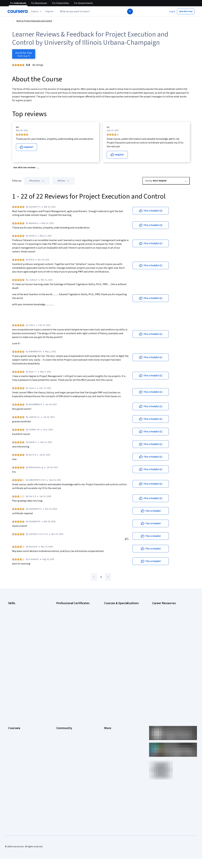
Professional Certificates (20, 702)
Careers (12, 688)
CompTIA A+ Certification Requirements (171, 616)
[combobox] (92, 11)
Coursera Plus (15, 697)
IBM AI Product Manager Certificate (73, 640)
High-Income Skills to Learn (165, 638)
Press (107, 674)
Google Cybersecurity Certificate (72, 612)
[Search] (130, 11)
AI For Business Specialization (118, 612)
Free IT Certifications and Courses (168, 634)
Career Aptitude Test (162, 607)
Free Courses (15, 740)
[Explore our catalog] (37, 11)
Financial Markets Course (116, 635)
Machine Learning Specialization (119, 640)
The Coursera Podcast (67, 693)
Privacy (108, 688)
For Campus (14, 726)
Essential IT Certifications (164, 629)
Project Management (18, 640)
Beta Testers (62, 683)
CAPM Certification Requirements (168, 612)
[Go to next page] (108, 577)
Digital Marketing (16, 626)
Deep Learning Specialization (118, 626)
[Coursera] (18, 11)
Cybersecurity (15, 616)
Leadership (13, 683)
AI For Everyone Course (115, 616)
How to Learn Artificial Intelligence (168, 643)
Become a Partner (17, 730)
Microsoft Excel (15, 635)
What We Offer (15, 678)
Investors (109, 678)
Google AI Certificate (66, 607)
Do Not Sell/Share (112, 726)
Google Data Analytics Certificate (72, 616)
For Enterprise (15, 716)
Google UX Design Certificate (70, 631)
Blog (58, 688)
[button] (49, 11)
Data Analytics (15, 621)
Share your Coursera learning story (25, 744)
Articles (108, 707)
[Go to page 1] (101, 577)
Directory (109, 711)
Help (106, 693)
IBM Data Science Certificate (70, 645)
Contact (108, 702)
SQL (10, 649)
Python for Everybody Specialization (121, 649)
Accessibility (110, 697)
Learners (60, 674)
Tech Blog (61, 697)
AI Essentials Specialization (117, 607)
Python (12, 645)
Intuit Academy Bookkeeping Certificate (75, 649)
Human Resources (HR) (19, 631)
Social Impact (14, 735)
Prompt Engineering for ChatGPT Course (123, 645)
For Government (16, 721)
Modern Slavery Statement (117, 721)
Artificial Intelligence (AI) (20, 612)
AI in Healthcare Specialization (118, 621)
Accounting (13, 607)
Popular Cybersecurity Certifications (169, 653)
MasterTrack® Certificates (21, 707)
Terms (107, 683)
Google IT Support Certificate (70, 621)
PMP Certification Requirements (167, 648)
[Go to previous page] (94, 577)
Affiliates (108, 716)
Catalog (12, 693)
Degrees (12, 711)
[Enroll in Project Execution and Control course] (24, 54)
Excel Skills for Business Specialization (122, 631)
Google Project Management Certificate (75, 626)
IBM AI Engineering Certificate (70, 635)
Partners (60, 678)
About (11, 674)
